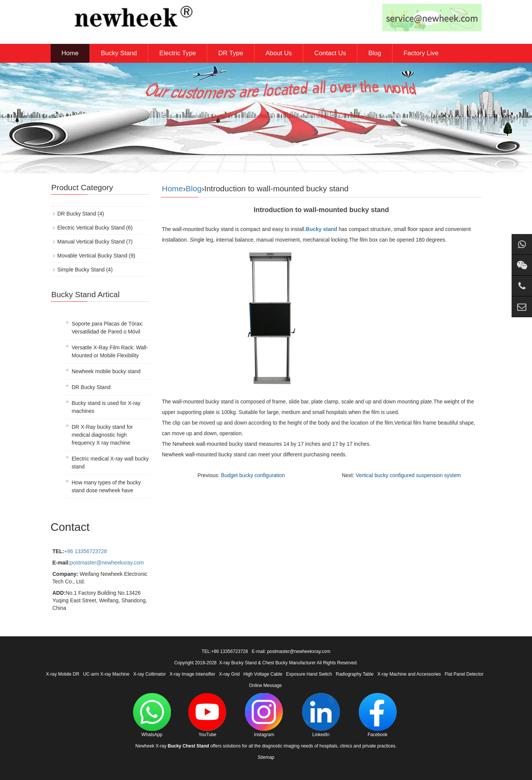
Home (70, 53)
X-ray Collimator (149, 674)
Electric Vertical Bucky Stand (91, 228)
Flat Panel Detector (464, 674)
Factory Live (421, 53)
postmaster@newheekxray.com (107, 563)
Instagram (264, 715)
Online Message (265, 685)
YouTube (207, 715)
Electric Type (178, 53)
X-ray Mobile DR (63, 674)
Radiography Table (355, 674)
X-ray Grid (229, 674)
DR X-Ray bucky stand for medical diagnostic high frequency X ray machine (102, 435)
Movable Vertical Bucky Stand (92, 256)
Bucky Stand (119, 53)
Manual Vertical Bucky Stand (91, 242)
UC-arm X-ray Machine (106, 674)
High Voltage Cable (263, 674)
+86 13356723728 (86, 551)
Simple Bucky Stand (81, 270)
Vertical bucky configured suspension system (409, 475)
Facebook (378, 715)
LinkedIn (321, 715)
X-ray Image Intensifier (192, 674)
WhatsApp (152, 715)
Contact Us (330, 53)
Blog (375, 53)
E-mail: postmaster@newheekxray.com (291, 651)
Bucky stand (322, 229)
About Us (279, 53)
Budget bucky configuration (253, 475)
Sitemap (266, 757)
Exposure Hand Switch (309, 674)
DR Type (231, 53)
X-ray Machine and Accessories (409, 674)
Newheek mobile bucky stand (106, 371)
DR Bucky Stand (77, 214)
